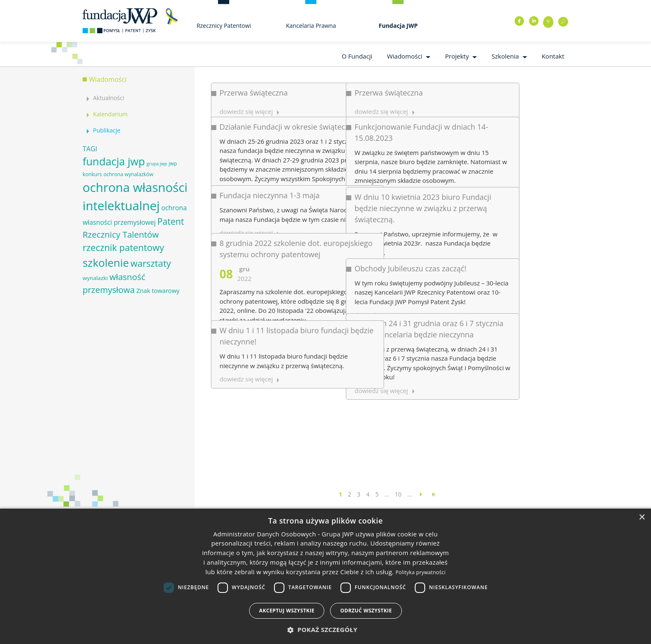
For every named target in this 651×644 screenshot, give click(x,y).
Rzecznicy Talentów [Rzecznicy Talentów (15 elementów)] (121, 234)
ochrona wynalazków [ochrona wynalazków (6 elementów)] (128, 174)
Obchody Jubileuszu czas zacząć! (368, 213)
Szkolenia (505, 56)
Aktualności (109, 98)
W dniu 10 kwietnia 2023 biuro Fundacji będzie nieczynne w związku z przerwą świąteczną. (381, 175)
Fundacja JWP (398, 26)
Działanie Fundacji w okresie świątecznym (292, 116)
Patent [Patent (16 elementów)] (171, 221)
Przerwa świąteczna (254, 93)
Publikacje (107, 130)
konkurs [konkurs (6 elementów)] (92, 174)
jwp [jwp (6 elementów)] (173, 163)
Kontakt (553, 56)
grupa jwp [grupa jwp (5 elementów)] (157, 164)
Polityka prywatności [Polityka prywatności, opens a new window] (421, 572)
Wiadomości (405, 56)
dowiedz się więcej (339, 318)
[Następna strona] (421, 494)
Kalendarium (110, 114)
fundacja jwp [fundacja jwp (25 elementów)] (114, 161)
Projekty (457, 56)
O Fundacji (357, 56)
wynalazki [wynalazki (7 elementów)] (95, 278)
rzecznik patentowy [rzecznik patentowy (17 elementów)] (123, 247)
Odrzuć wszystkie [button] (366, 611)
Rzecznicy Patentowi (224, 26)
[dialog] (325, 576)
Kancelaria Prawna (311, 26)
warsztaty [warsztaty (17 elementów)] (151, 263)
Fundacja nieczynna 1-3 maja (270, 163)
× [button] (642, 517)
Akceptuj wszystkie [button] (287, 611)
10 (398, 494)
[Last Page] (433, 494)
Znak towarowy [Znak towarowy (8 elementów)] (158, 290)
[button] (325, 630)
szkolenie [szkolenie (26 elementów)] (106, 263)
